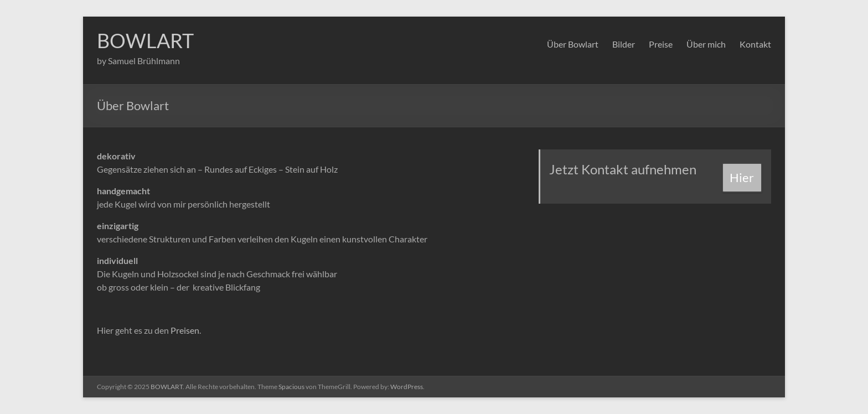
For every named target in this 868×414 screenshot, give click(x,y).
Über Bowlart (573, 44)
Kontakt (755, 44)
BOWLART (145, 40)
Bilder (624, 44)
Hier (742, 177)
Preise (661, 44)
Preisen (185, 330)
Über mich (706, 44)
